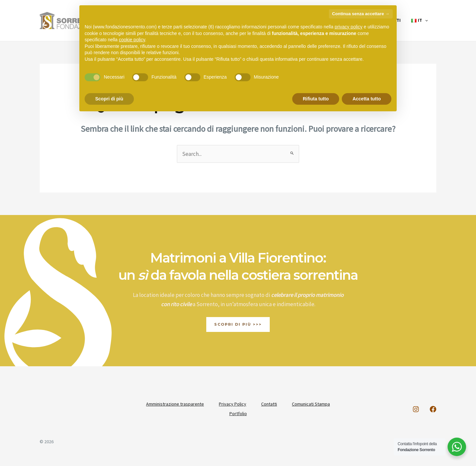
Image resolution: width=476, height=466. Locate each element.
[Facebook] (433, 409)
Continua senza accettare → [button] (361, 14)
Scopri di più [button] (109, 99)
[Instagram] (416, 409)
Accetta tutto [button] (367, 99)
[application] (426, 20)
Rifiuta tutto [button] (316, 99)
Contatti (270, 404)
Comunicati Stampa (313, 404)
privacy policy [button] (348, 27)
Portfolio (238, 413)
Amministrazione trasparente (174, 404)
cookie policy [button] (132, 40)
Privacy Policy (232, 404)
